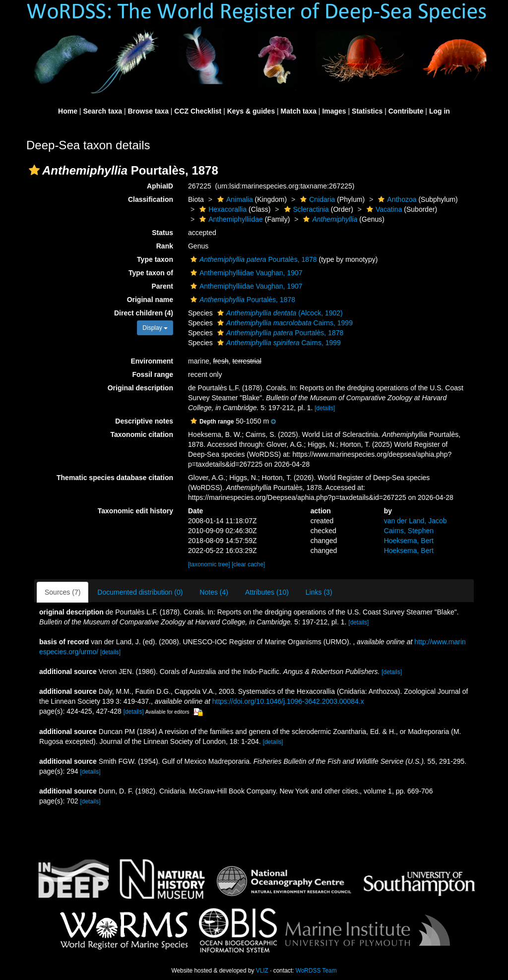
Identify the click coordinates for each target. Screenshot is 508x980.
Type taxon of (151, 273)
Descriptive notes (144, 421)
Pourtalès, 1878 (253, 259)
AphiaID (160, 186)
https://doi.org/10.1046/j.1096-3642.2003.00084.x (288, 701)
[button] (34, 170)
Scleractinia (305, 209)
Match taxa (299, 111)
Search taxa (102, 111)
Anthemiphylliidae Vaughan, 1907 (245, 273)
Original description (140, 388)
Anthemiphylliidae (230, 219)
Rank (165, 246)
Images (334, 111)
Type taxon (155, 259)
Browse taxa (148, 111)
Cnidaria (316, 199)
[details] (325, 408)
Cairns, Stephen (409, 531)
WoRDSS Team (316, 971)
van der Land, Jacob (415, 521)
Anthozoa (396, 199)
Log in (440, 111)
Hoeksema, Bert (409, 541)
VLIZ (262, 971)
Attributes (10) (267, 592)
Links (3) (319, 592)
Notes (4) (214, 592)
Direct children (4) (144, 313)
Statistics (367, 111)
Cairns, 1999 (284, 323)
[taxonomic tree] (209, 564)
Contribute (406, 111)
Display (155, 328)
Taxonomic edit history (135, 511)
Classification (151, 199)
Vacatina (383, 209)
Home (68, 111)
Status (162, 233)
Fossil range (153, 374)
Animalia (234, 199)
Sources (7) (63, 592)
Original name (150, 300)
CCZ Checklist (198, 111)
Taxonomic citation (142, 434)
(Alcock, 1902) (279, 313)
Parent (162, 286)
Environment (152, 361)
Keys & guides (251, 111)
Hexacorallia (222, 209)
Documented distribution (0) (140, 592)
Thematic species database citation (115, 478)
